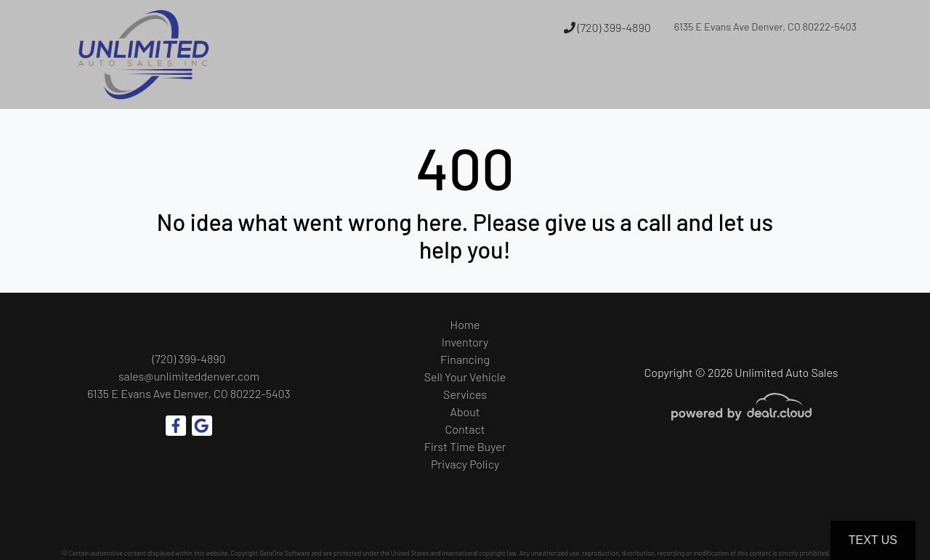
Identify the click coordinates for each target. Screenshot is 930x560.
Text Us (873, 540)
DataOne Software (285, 553)
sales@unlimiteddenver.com (189, 376)
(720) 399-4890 (607, 27)
